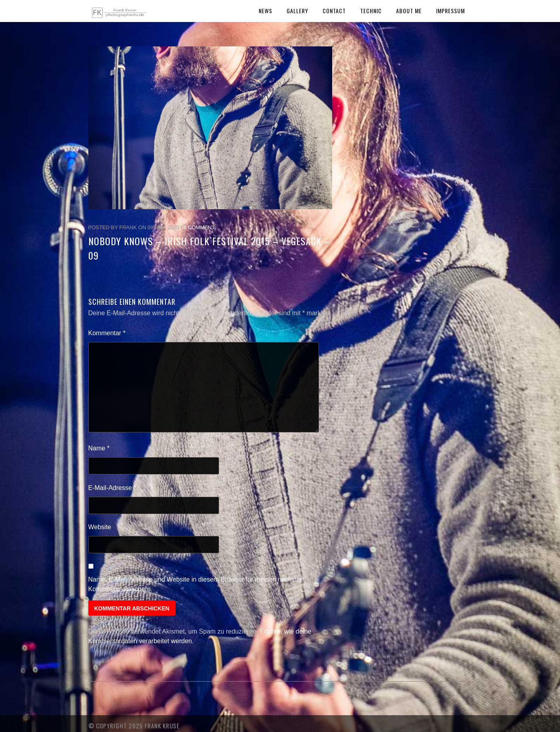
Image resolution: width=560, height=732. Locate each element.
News (265, 11)
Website (100, 527)
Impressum (450, 11)
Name (99, 448)
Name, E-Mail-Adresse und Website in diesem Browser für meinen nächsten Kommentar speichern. (196, 584)
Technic (371, 11)
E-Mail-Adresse (112, 488)
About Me (409, 11)
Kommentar (107, 333)
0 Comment (199, 227)
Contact (334, 11)
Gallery (297, 11)
